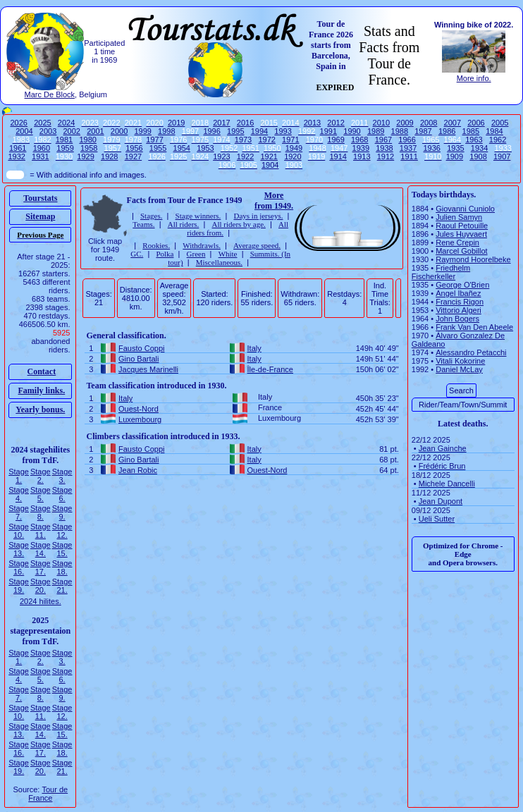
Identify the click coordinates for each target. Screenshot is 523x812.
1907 (502, 156)
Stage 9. (62, 512)
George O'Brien (462, 285)
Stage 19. (19, 586)
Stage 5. (41, 494)
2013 (312, 123)
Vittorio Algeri (459, 310)
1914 (338, 156)
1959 (65, 148)
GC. (137, 254)
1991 (328, 131)
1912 (386, 156)
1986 (447, 131)
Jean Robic (138, 470)
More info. (474, 78)
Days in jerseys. (258, 216)
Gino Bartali (139, 359)
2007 (453, 123)
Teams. (143, 224)
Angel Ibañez (458, 293)
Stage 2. (41, 476)
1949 (294, 148)
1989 (376, 131)
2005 (500, 123)
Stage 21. (62, 586)
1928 (109, 156)
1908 (478, 156)
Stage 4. (19, 494)
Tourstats (40, 198)
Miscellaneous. (219, 262)
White (228, 254)
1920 (293, 156)
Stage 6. (62, 494)
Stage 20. (41, 586)
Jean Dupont (441, 501)
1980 (87, 140)
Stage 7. (19, 512)
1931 (40, 156)
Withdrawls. (202, 245)
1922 (245, 156)
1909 (455, 156)
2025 (42, 123)
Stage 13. (19, 549)
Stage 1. (19, 476)
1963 (474, 140)
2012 (336, 123)
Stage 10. (19, 531)
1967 (383, 140)
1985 (471, 131)
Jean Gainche (443, 448)
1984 (494, 131)
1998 (166, 131)
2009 (405, 123)
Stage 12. (62, 531)
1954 (182, 148)
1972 (266, 140)
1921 (269, 156)
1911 (409, 156)
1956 (134, 148)
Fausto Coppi (141, 348)
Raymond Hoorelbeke (473, 259)
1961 (18, 148)
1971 (290, 140)
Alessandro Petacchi (471, 352)
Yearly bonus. (40, 410)
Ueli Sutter (437, 519)
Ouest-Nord (139, 409)
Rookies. (156, 245)
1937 (408, 148)
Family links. (42, 390)
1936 (432, 148)
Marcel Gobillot (461, 251)
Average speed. (257, 245)
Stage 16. (19, 567)
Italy (254, 348)
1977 (154, 140)
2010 (381, 123)
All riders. (184, 224)
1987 (423, 131)
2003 (48, 131)
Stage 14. (41, 549)
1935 (455, 148)
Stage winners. (198, 216)
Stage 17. (41, 567)
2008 (429, 123)
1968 (359, 140)
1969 (336, 140)
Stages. (151, 216)
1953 (205, 148)
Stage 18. (62, 567)
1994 (259, 131)
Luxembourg (140, 419)
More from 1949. (274, 201)
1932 (16, 156)
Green (196, 254)
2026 (18, 123)
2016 (245, 123)
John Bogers (457, 319)
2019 (176, 123)
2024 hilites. (41, 601)
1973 (243, 140)
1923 (221, 156)
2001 (95, 131)
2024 (66, 123)
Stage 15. (62, 549)
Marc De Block (50, 94)
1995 (235, 131)
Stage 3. (62, 476)
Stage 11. (41, 531)
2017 (221, 123)
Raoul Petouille (462, 226)
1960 (42, 148)
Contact (42, 371)
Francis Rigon (460, 302)
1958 (89, 148)
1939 (361, 148)
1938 (384, 148)
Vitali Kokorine (460, 361)
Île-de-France (270, 369)
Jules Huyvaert (461, 234)
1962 (498, 140)
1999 (142, 131)
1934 (479, 148)
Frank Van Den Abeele (474, 327)
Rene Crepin (457, 242)
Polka (165, 254)
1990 (352, 131)
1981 (64, 140)
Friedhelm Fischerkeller (441, 272)
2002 (71, 131)
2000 (119, 131)
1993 (283, 131)
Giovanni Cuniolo (465, 209)
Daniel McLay (459, 369)
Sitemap (40, 216)
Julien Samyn (459, 217)
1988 (400, 131)
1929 (85, 156)
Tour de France (48, 794)
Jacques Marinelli (148, 369)
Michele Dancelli (447, 484)
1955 (158, 148)
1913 (362, 156)
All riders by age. (238, 224)
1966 (407, 140)
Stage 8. (41, 512)
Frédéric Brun (442, 466)
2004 (24, 131)
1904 (270, 165)
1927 (133, 156)
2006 (476, 123)
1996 (211, 131)
